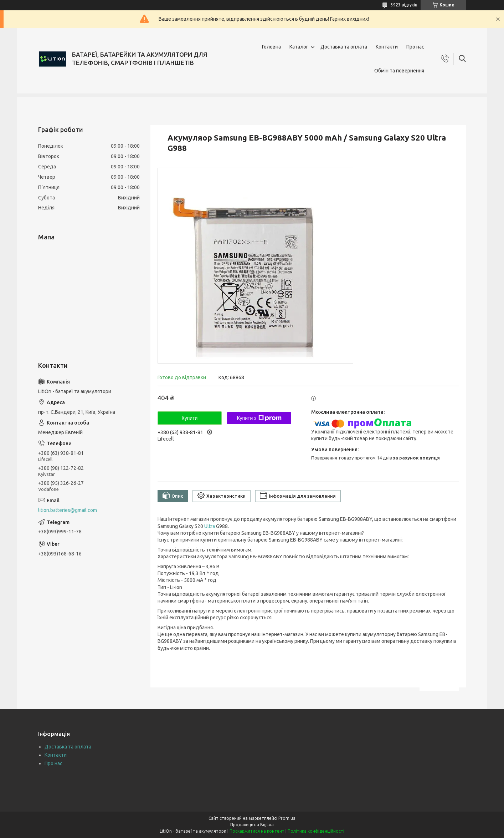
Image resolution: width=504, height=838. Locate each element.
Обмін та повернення (399, 71)
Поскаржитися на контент (257, 831)
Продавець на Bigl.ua (252, 825)
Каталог (299, 47)
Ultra (210, 526)
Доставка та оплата (344, 47)
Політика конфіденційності (316, 831)
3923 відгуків (404, 5)
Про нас (415, 47)
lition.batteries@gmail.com (68, 510)
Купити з (259, 418)
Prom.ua (287, 818)
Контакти (387, 47)
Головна (271, 47)
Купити (190, 418)
